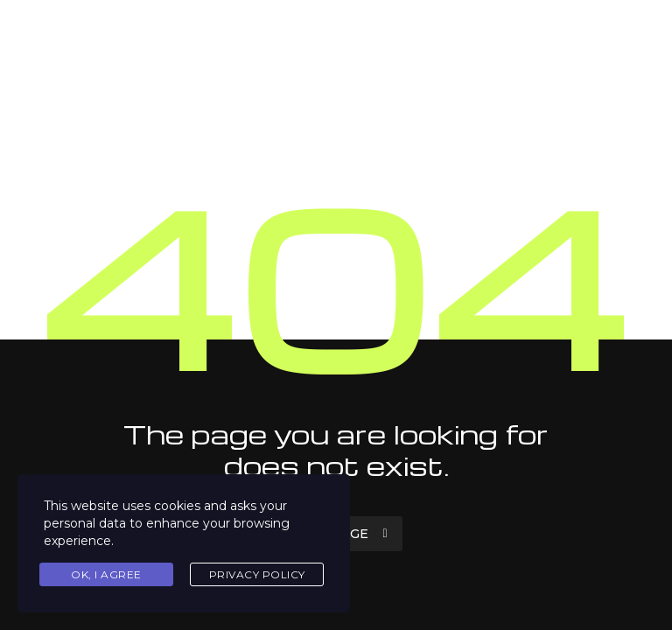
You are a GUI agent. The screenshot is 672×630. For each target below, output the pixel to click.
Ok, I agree (106, 574)
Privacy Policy (257, 574)
